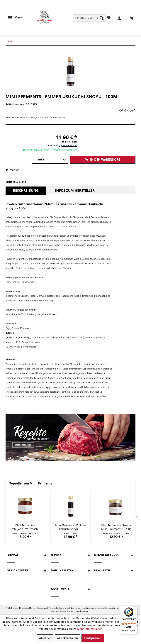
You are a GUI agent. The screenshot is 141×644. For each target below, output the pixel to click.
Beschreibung (26, 191)
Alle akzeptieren (67, 638)
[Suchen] (102, 18)
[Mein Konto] (117, 18)
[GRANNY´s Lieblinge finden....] (89, 18)
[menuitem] (89, 18)
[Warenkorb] (129, 18)
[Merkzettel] (109, 18)
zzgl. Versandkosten (68, 145)
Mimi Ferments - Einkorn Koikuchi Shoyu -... (70, 527)
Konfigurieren (93, 638)
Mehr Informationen (90, 629)
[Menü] (15, 18)
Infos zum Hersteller (75, 191)
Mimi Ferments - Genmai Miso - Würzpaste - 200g (116, 527)
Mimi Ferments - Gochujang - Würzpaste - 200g (25, 527)
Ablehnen (45, 638)
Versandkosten (56, 608)
